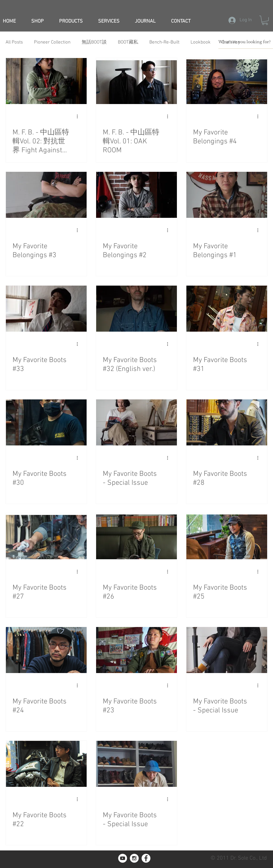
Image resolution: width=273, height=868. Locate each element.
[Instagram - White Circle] (134, 858)
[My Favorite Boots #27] (46, 536)
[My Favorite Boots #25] (227, 536)
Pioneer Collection (52, 42)
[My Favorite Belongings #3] (46, 195)
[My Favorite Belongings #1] (227, 195)
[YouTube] (123, 858)
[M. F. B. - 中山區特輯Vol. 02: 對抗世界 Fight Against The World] (46, 81)
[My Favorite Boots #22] (46, 764)
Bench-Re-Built (164, 42)
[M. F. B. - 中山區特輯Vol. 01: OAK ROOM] (136, 81)
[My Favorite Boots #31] (227, 309)
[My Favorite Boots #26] (136, 536)
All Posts (14, 42)
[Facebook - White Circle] (146, 858)
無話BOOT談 (94, 42)
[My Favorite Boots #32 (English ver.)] (136, 309)
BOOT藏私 (128, 42)
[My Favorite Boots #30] (46, 422)
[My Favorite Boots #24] (46, 650)
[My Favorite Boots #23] (136, 650)
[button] (265, 20)
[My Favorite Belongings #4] (227, 81)
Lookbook (201, 42)
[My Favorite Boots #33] (46, 309)
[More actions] (79, 117)
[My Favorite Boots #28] (227, 422)
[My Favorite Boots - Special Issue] (136, 422)
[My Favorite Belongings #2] (136, 195)
